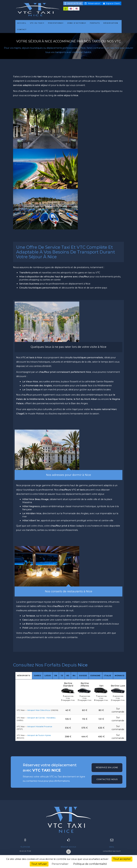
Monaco (120, 676)
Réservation (92, 3)
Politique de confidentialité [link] (90, 864)
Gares (38, 676)
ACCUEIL (22, 23)
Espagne (96, 676)
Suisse (83, 676)
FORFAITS (95, 23)
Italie (108, 676)
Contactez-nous (107, 779)
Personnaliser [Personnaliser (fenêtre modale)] (60, 864)
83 (68, 676)
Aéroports (24, 676)
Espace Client (112, 3)
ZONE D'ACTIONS (77, 23)
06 (56, 676)
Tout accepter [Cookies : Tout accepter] (122, 859)
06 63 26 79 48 (73, 3)
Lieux (48, 676)
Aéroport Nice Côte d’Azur (39, 710)
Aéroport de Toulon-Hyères (39, 735)
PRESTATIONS (56, 23)
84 (74, 676)
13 (62, 676)
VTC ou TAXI (37, 23)
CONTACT (22, 30)
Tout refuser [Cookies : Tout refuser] (39, 864)
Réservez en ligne (107, 767)
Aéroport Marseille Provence (40, 726)
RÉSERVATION (111, 23)
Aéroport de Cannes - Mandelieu (41, 718)
